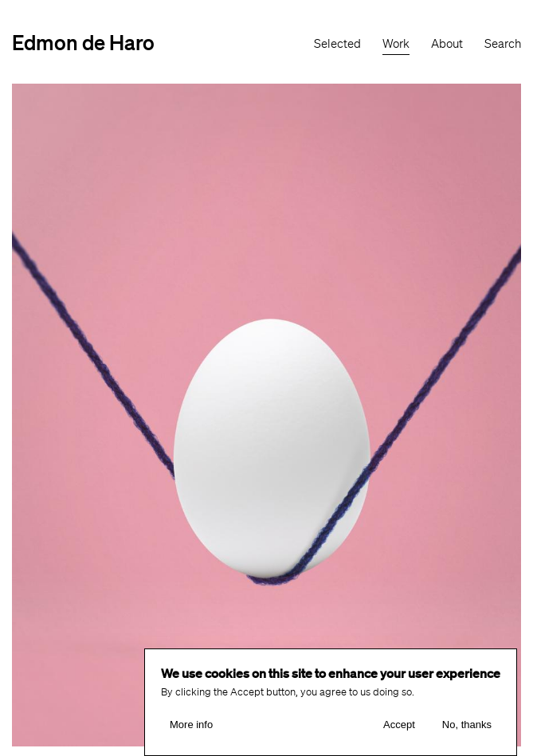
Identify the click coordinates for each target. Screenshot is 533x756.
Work (396, 44)
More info (191, 725)
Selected (337, 44)
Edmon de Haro (83, 42)
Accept (399, 725)
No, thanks (467, 725)
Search (503, 44)
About (447, 44)
